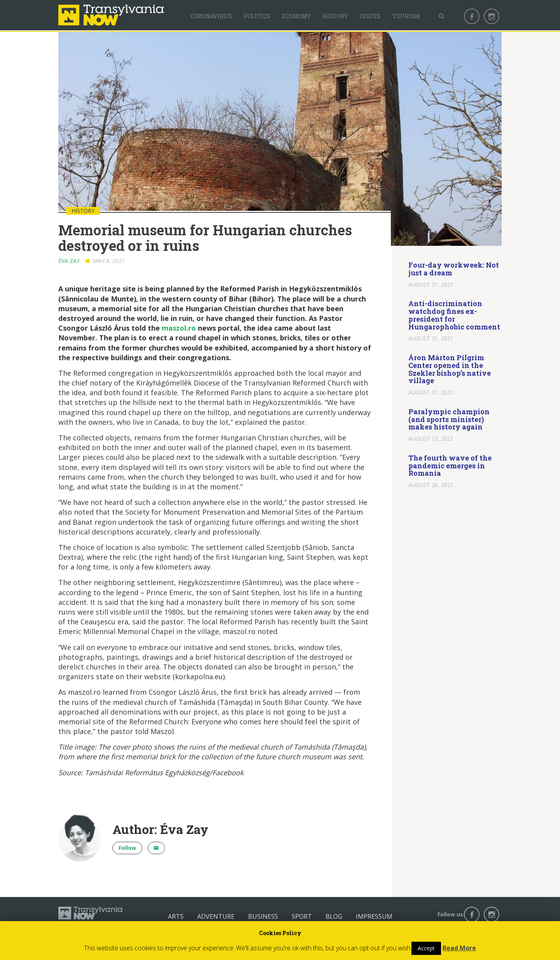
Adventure (216, 916)
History (335, 16)
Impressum (374, 916)
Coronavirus (211, 16)
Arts (176, 916)
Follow (127, 848)
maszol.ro (179, 328)
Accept (426, 948)
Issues (370, 16)
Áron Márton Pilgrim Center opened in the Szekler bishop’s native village (450, 369)
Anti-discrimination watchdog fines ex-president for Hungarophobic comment (454, 315)
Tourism (406, 16)
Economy (296, 16)
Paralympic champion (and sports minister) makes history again (449, 419)
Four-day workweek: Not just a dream (454, 269)
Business (263, 916)
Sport (302, 916)
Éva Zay (69, 261)
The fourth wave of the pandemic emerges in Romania (450, 466)
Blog (334, 916)
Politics (257, 16)
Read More (459, 948)
